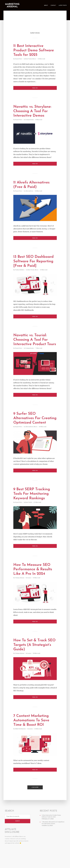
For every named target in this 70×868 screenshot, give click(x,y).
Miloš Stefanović (20, 741)
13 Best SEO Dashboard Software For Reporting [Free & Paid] (34, 262)
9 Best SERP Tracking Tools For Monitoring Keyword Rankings (32, 505)
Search (18, 833)
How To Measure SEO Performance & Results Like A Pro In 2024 (34, 580)
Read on (35, 89)
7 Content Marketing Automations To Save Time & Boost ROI (32, 732)
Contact (53, 5)
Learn (29, 589)
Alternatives (29, 192)
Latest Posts (63, 5)
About (46, 5)
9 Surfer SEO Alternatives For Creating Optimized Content (31, 426)
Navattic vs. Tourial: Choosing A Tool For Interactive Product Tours (31, 343)
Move (34, 59)
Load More (35, 799)
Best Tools (29, 59)
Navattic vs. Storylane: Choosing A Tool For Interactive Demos (33, 112)
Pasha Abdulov (20, 271)
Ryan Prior (19, 59)
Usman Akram (20, 589)
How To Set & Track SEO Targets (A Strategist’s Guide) (31, 656)
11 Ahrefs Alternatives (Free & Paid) (32, 185)
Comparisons (29, 120)
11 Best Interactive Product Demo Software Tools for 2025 (35, 51)
